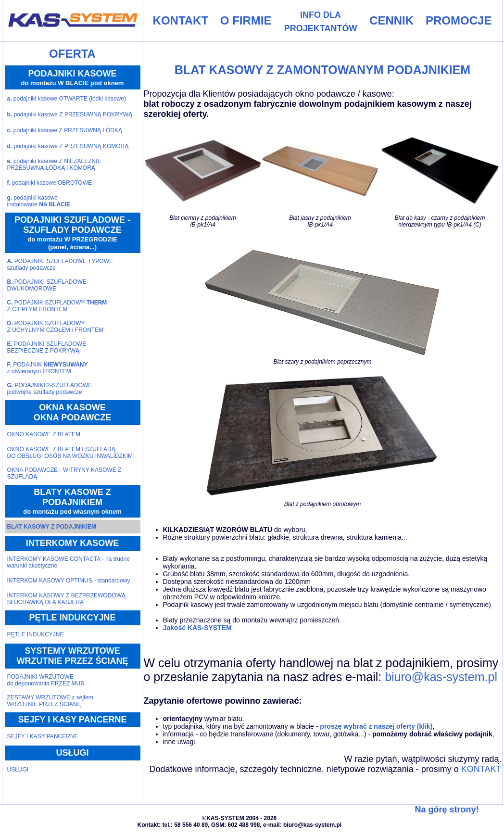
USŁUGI (18, 770)
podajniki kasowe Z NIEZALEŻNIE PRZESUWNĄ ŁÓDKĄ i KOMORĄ (54, 164)
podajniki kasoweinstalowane (39, 201)
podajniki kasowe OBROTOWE (50, 183)
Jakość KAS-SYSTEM (197, 628)
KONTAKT (481, 769)
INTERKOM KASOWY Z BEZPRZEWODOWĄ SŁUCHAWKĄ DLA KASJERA (66, 599)
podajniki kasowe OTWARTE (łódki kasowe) (67, 99)
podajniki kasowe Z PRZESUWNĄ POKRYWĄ (70, 114)
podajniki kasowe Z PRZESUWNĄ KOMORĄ (68, 146)
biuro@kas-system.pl (441, 677)
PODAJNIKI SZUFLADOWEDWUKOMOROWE (47, 285)
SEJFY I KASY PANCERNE (43, 736)
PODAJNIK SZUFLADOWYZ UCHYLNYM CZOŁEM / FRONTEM (56, 327)
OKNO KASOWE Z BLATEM (44, 434)
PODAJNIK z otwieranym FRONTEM (48, 368)
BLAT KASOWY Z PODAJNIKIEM (52, 527)
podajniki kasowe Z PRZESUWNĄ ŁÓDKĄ (65, 130)
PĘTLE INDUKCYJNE (36, 634)
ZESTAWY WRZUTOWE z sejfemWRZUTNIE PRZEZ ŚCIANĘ (50, 701)
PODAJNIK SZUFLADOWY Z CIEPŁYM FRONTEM (57, 306)
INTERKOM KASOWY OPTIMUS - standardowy (69, 581)
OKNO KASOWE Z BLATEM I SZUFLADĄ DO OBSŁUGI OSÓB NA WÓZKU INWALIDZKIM (70, 453)
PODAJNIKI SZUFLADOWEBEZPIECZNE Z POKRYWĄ (47, 347)
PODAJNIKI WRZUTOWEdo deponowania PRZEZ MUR (46, 680)
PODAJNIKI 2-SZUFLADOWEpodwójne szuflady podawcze (50, 389)
